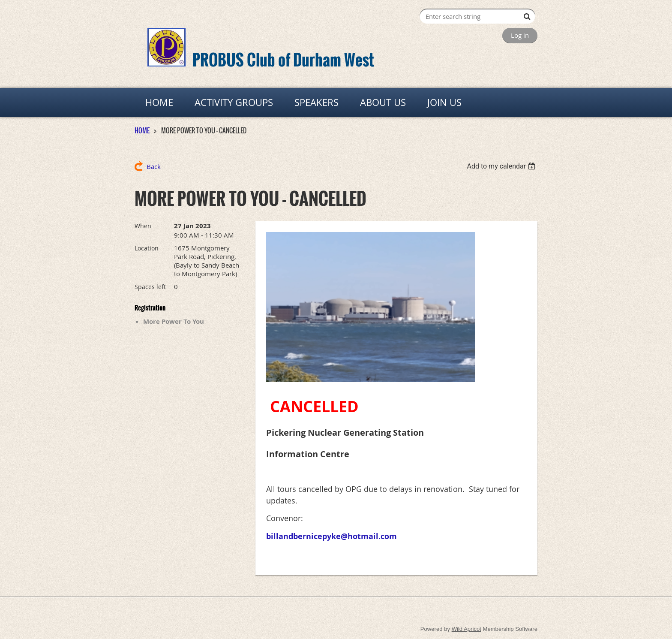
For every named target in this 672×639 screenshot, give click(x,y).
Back (154, 166)
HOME (142, 130)
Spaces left (150, 287)
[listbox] (502, 166)
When (143, 226)
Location (147, 248)
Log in (520, 35)
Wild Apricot (466, 629)
